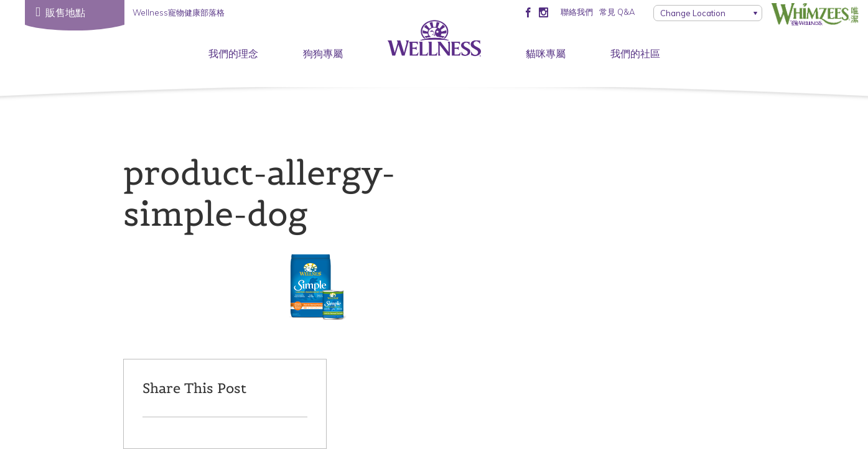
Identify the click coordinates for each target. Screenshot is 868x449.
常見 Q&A (617, 12)
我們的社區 (635, 53)
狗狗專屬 (323, 53)
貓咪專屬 (546, 53)
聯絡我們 (577, 12)
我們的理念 (233, 53)
